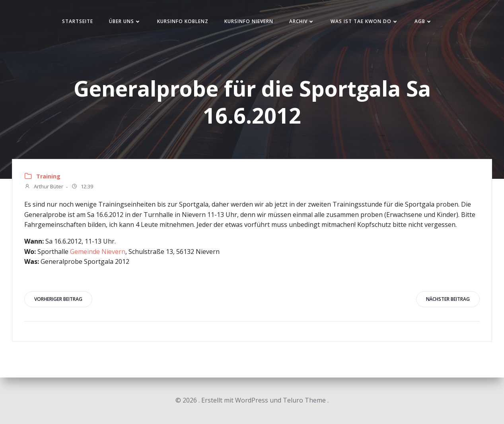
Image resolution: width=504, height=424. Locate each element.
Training (48, 176)
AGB (423, 21)
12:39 (82, 187)
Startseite (78, 21)
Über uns (125, 21)
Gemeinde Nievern (98, 252)
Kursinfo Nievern (249, 21)
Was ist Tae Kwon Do (365, 21)
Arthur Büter (44, 187)
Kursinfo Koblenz (183, 21)
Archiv (302, 21)
